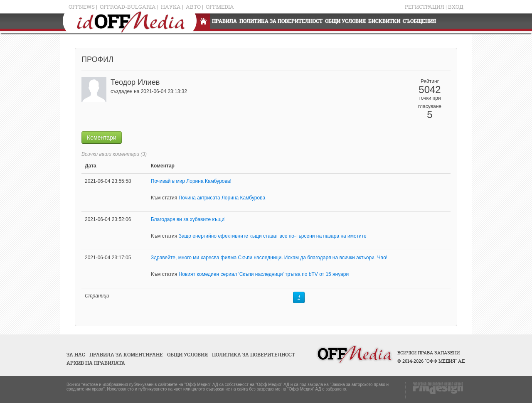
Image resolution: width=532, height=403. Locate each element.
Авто (193, 7)
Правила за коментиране (126, 355)
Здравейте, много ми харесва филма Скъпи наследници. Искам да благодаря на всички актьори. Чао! (269, 258)
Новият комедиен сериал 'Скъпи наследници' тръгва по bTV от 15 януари (264, 274)
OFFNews (82, 7)
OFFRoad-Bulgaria (128, 7)
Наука (171, 7)
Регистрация (425, 7)
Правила (224, 21)
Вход (456, 7)
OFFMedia (220, 7)
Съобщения (419, 21)
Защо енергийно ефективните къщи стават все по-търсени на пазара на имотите (273, 236)
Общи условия (345, 21)
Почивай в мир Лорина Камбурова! (191, 181)
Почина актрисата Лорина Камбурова (222, 198)
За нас (76, 355)
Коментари (102, 138)
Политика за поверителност (281, 21)
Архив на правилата (96, 363)
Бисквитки (384, 21)
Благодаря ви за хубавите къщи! (188, 219)
